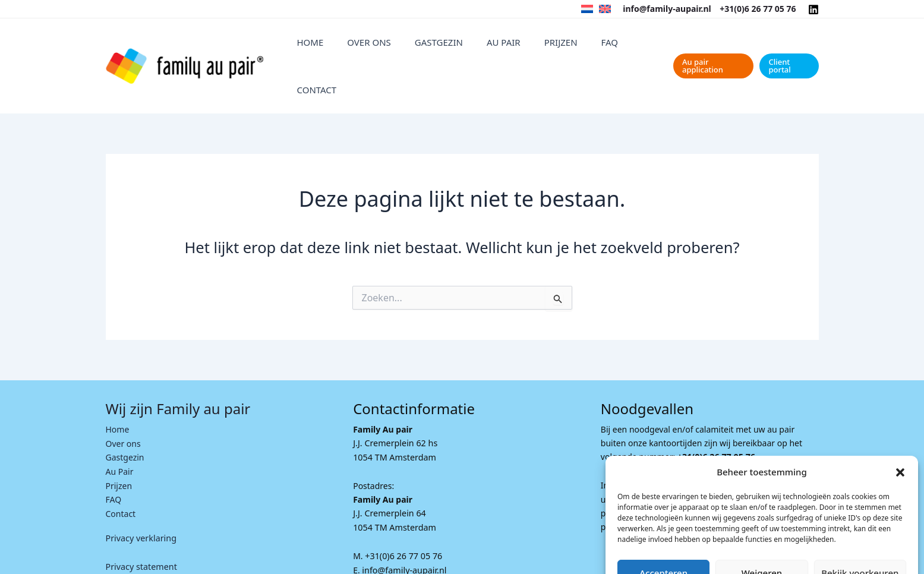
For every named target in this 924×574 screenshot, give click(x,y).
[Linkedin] (813, 10)
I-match (349, 559)
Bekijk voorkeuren (860, 523)
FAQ (584, 46)
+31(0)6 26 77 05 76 (758, 9)
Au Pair (502, 46)
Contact (624, 46)
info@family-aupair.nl (667, 9)
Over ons (391, 46)
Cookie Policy (727, 552)
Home (344, 46)
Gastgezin (449, 46)
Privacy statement (141, 525)
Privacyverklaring (784, 552)
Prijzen (547, 46)
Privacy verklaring (141, 496)
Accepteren (663, 523)
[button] (900, 422)
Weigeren (762, 523)
